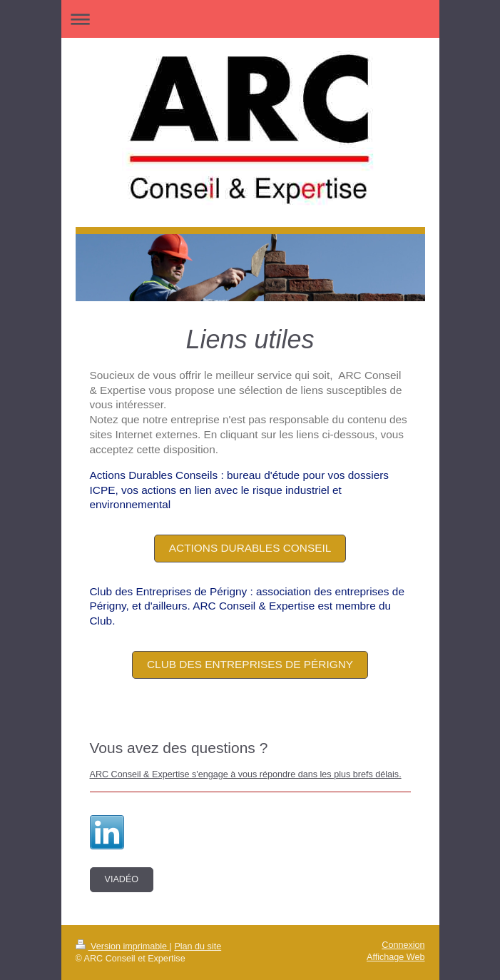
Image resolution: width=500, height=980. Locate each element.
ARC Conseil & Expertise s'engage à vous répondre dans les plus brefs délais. (246, 774)
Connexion (403, 945)
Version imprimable (123, 946)
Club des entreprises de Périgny (250, 664)
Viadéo (122, 879)
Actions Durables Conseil (250, 548)
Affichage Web (396, 957)
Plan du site (198, 946)
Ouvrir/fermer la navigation (250, 19)
